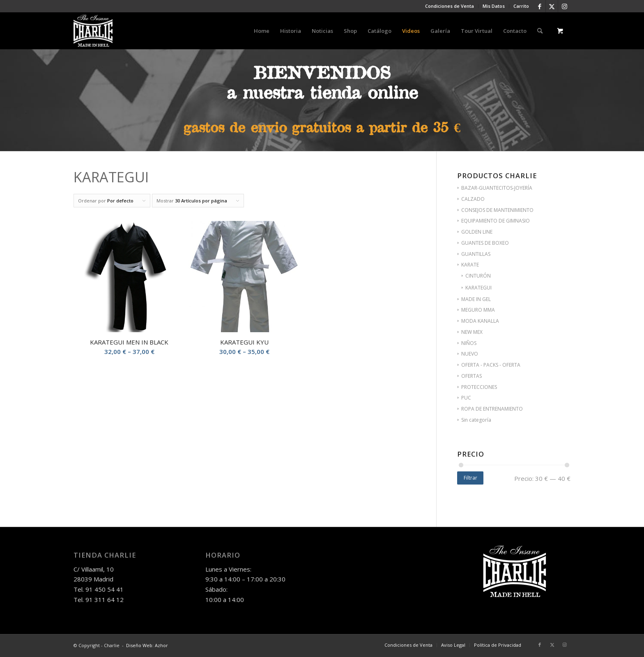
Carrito (521, 6)
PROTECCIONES (479, 387)
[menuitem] (450, 6)
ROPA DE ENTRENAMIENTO (492, 409)
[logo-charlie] (93, 31)
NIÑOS (469, 343)
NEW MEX (472, 332)
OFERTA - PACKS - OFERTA (491, 365)
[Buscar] (540, 31)
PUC (466, 398)
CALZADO (473, 199)
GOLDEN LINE (477, 232)
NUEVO (470, 354)
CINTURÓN (478, 276)
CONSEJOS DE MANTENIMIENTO (497, 210)
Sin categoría (476, 420)
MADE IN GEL (476, 299)
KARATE (470, 265)
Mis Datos (494, 6)
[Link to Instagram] (564, 6)
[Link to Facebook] (539, 6)
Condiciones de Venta (450, 6)
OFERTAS (471, 376)
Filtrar (470, 478)
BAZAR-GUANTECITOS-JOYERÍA (497, 188)
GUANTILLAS (476, 254)
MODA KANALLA (480, 321)
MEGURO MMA (478, 310)
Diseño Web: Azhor (147, 645)
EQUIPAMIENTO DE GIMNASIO (496, 221)
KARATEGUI (478, 288)
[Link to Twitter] (552, 6)
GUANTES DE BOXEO (485, 243)
